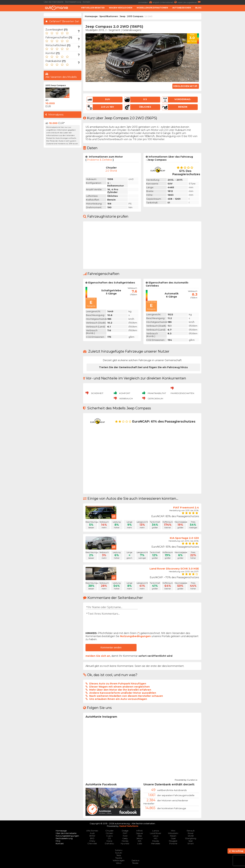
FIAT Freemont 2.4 (186, 507)
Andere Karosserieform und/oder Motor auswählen (123, 693)
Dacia (109, 841)
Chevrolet (92, 843)
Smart (191, 843)
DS (109, 838)
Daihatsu (109, 843)
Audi (92, 833)
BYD (92, 838)
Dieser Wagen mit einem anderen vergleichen (120, 687)
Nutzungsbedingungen (135, 636)
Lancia (156, 831)
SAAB (191, 836)
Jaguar (140, 833)
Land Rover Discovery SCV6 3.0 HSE (174, 569)
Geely (125, 838)
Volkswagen (119, 860)
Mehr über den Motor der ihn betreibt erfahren (120, 690)
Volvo (119, 863)
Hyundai (125, 843)
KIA (140, 841)
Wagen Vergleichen (121, 8)
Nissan (173, 836)
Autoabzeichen (182, 8)
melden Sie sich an (98, 656)
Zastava (135, 860)
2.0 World (111, 171)
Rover (191, 833)
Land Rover (156, 833)
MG (156, 838)
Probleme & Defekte (100, 160)
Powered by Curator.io (186, 779)
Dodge (125, 831)
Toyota (119, 858)
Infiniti (140, 831)
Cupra (109, 836)
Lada (140, 843)
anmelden (146, 2)
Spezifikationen (109, 16)
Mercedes (156, 843)
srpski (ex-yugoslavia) (189, 2)
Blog (198, 8)
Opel (173, 838)
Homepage (91, 16)
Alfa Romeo (92, 831)
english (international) (165, 2)
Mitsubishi (173, 833)
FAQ (58, 841)
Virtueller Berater (93, 8)
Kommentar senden (111, 647)
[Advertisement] (224, 64)
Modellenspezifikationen (152, 8)
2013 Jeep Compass (56, 85)
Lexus (156, 836)
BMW (92, 836)
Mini (173, 831)
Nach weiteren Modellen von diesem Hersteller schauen (126, 696)
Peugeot (173, 841)
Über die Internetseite (54, 2)
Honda (125, 841)
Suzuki (119, 853)
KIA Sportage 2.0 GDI (184, 538)
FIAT (125, 833)
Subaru (119, 850)
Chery (92, 841)
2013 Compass (135, 16)
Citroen (109, 833)
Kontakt (86, 2)
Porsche (173, 843)
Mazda (156, 841)
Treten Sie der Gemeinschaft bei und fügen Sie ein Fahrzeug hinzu (143, 367)
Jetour (140, 838)
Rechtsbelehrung (73, 2)
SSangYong (191, 838)
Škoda (135, 863)
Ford (125, 836)
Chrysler (109, 831)
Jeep (122, 16)
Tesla (119, 855)
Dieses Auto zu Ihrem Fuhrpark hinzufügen (118, 684)
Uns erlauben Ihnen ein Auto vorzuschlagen (118, 699)
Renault (191, 831)
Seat (191, 841)
